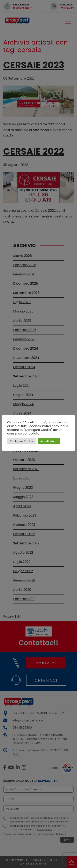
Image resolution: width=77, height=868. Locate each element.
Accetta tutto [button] (49, 441)
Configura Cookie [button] (21, 441)
